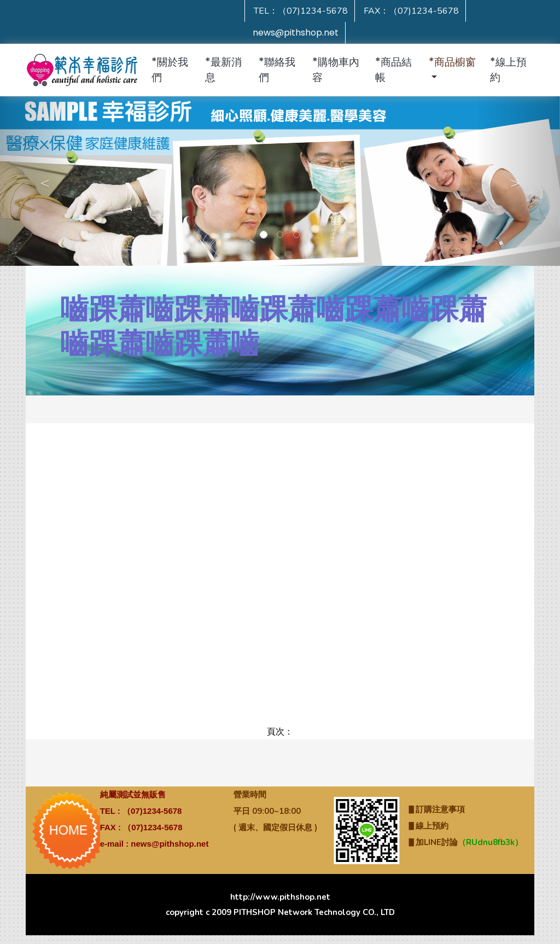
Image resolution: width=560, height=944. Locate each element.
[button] (454, 70)
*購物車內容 (336, 70)
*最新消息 (223, 70)
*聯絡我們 (277, 70)
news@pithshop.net (296, 33)
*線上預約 (508, 70)
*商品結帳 (393, 70)
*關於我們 (170, 70)
